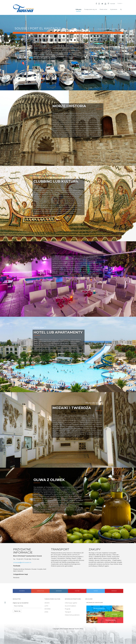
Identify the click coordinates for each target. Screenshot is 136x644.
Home (88, 28)
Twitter (96, 590)
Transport (68, 611)
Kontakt (111, 4)
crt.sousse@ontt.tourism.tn (22, 562)
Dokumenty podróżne (72, 614)
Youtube (77, 590)
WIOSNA (48, 608)
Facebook (22, 590)
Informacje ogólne (71, 602)
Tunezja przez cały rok (90, 9)
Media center (103, 9)
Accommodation (70, 605)
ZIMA (46, 611)
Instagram (59, 590)
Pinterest (114, 590)
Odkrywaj (78, 9)
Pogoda (68, 608)
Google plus (40, 590)
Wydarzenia (114, 9)
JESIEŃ (47, 602)
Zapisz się (17, 610)
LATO (46, 605)
